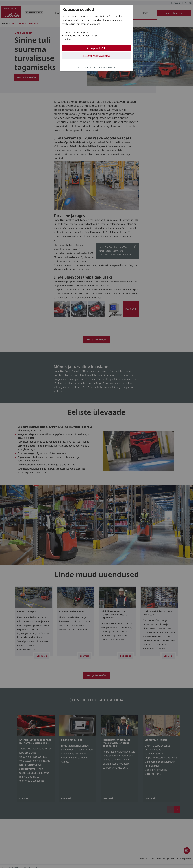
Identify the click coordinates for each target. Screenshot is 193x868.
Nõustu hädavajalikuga (96, 56)
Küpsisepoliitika (107, 67)
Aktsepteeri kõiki (96, 48)
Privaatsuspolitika (87, 67)
